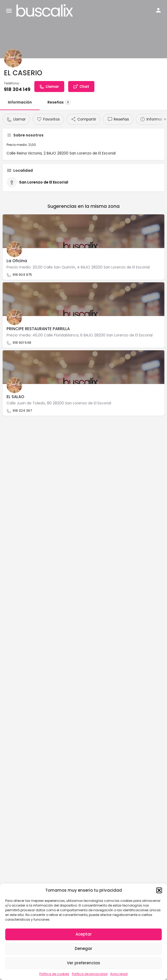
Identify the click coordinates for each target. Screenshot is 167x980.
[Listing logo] (13, 58)
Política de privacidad (90, 974)
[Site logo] (45, 10)
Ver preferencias (83, 963)
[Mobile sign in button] (158, 10)
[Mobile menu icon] (9, 11)
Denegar (83, 949)
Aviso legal (119, 974)
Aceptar (84, 934)
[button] (159, 890)
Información (20, 102)
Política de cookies (54, 974)
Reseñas (59, 102)
